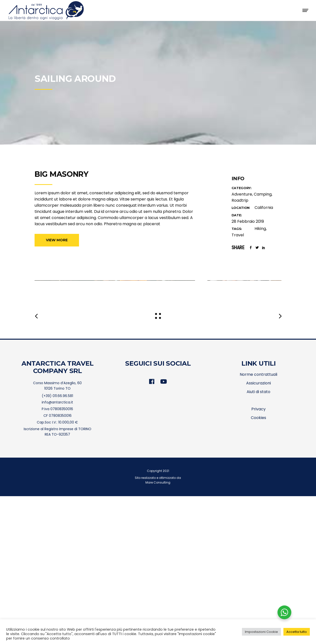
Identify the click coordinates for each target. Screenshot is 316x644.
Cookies (258, 566)
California (264, 208)
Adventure (242, 194)
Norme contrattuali (258, 522)
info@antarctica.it (57, 550)
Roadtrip (240, 200)
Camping (263, 194)
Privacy (258, 557)
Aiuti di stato (258, 540)
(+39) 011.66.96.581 (57, 544)
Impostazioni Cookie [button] (261, 632)
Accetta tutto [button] (297, 632)
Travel (238, 235)
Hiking (260, 229)
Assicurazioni (258, 531)
